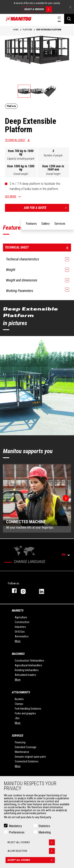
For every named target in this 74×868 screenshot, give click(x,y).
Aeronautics (22, 636)
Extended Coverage (26, 747)
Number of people (53, 155)
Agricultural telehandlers (28, 665)
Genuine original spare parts (30, 757)
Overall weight (21, 174)
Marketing (45, 832)
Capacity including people (21, 159)
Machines (18, 654)
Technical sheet (15, 140)
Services (18, 736)
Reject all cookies (31, 842)
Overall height (53, 174)
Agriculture (21, 617)
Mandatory (15, 826)
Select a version (38, 9)
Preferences (17, 832)
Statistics (44, 826)
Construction (22, 622)
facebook (12, 591)
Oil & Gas (20, 632)
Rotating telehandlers (27, 670)
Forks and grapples (25, 713)
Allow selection (31, 851)
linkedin (44, 591)
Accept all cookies (31, 860)
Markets (18, 611)
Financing (20, 742)
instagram (26, 591)
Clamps (19, 704)
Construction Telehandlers (30, 661)
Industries (20, 627)
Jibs (17, 718)
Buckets (19, 699)
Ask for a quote (47, 208)
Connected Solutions (27, 761)
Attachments (21, 692)
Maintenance (22, 752)
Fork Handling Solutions (28, 709)
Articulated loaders (25, 675)
